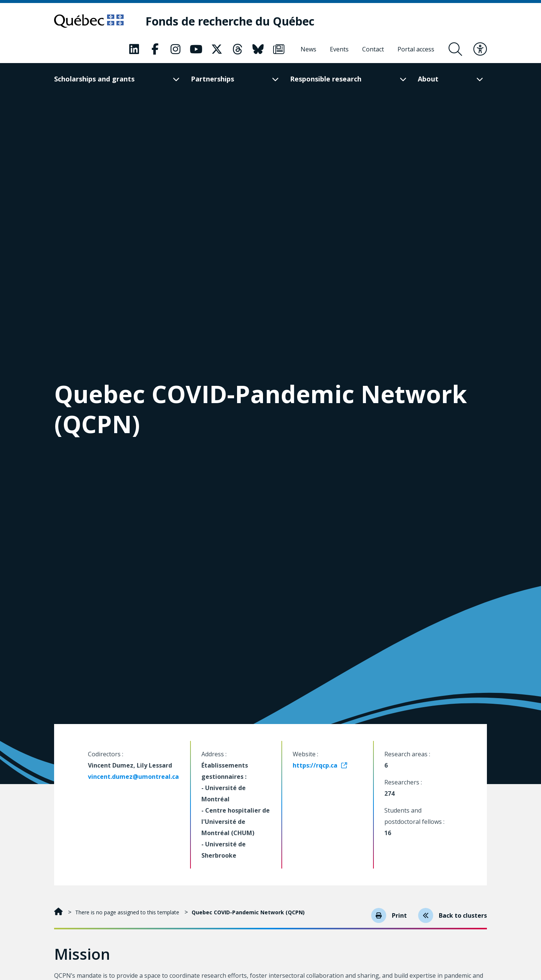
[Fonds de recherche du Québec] (230, 21)
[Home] (59, 912)
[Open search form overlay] (455, 49)
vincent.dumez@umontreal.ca (133, 777)
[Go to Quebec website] (89, 21)
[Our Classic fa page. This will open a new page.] (134, 49)
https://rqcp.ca (315, 765)
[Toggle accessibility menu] (480, 49)
